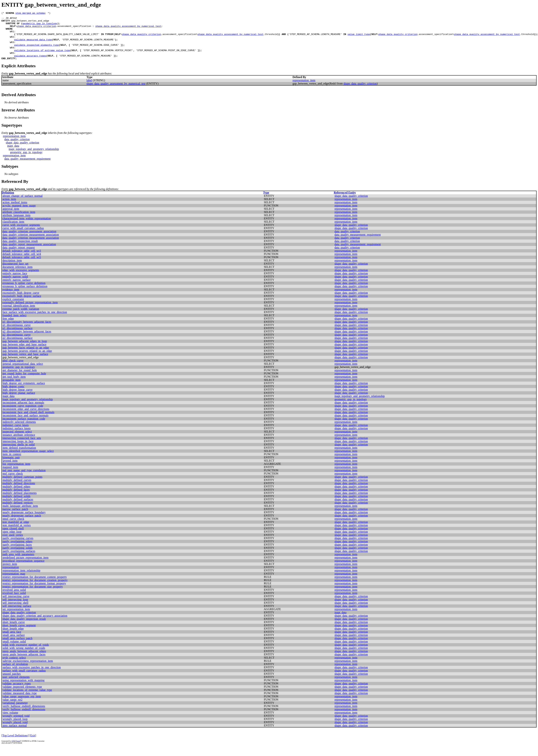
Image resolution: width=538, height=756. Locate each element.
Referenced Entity (345, 202)
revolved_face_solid (14, 602)
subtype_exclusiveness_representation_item (28, 670)
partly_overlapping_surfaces (19, 560)
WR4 (12, 55)
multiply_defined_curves (17, 489)
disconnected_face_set (15, 273)
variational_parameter (15, 712)
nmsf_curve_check (13, 528)
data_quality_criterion (17, 148)
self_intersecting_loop (15, 609)
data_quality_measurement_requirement (27, 168)
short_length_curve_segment (19, 634)
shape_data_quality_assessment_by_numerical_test (128, 29)
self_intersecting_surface (17, 615)
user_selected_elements (16, 686)
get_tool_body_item (14, 386)
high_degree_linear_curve (18, 399)
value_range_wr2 (12, 709)
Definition (8, 202)
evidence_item (11, 299)
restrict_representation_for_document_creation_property (35, 589)
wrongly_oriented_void (16, 725)
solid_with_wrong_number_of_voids (24, 657)
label (89, 89)
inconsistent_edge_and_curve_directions (26, 418)
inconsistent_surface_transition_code (24, 428)
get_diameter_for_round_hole (20, 379)
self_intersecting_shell (15, 612)
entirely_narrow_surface (17, 289)
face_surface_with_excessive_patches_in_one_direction (35, 321)
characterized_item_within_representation (27, 228)
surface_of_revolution (15, 673)
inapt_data (13, 155)
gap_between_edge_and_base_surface (24, 354)
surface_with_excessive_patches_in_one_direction (32, 676)
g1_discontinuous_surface (18, 337)
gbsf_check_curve (13, 370)
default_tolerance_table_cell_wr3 (22, 260)
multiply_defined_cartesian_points (22, 486)
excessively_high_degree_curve (21, 302)
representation (11, 576)
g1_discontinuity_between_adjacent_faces (27, 331)
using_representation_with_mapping (24, 689)
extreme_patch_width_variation (21, 318)
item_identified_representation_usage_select (28, 460)
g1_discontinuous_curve (17, 334)
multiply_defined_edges (16, 496)
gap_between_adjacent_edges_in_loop (25, 350)
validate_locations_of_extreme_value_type (42, 58)
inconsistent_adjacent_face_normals (23, 412)
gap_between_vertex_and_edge (30, 22)
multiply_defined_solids (17, 505)
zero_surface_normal (15, 735)
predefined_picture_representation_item (25, 567)
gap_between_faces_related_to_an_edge (26, 357)
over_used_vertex (13, 544)
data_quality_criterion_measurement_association (31, 244)
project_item (10, 573)
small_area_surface (14, 644)
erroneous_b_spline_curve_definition (24, 292)
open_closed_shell (13, 538)
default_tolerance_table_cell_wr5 (22, 266)
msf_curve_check (13, 483)
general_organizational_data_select (23, 373)
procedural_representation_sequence (24, 570)
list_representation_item (16, 473)
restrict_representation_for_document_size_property (33, 596)
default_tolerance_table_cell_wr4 (22, 263)
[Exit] (33, 745)
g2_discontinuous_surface (18, 347)
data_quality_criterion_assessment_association (29, 240)
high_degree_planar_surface (19, 402)
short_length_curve (14, 631)
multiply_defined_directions (19, 492)
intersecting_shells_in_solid (19, 454)
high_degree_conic (13, 395)
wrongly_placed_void (15, 731)
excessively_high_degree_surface (22, 305)
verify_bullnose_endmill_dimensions (24, 718)
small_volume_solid (14, 651)
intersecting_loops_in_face (18, 450)
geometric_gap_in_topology (40, 25)
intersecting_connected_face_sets (22, 447)
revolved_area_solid (14, 599)
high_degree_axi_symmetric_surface (24, 392)
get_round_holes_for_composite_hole (24, 383)
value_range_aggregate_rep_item (22, 705)
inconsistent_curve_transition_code (23, 415)
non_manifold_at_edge (16, 531)
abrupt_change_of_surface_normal (23, 205)
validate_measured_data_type (33, 45)
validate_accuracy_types (30, 64)
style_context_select (14, 667)
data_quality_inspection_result (20, 250)
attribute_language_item (17, 224)
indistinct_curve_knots (16, 434)
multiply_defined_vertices (18, 512)
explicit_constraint (13, 308)
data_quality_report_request (19, 257)
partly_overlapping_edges (17, 550)
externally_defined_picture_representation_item (30, 312)
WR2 (12, 42)
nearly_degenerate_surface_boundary (24, 521)
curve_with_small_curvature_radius (23, 237)
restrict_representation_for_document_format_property (34, 592)
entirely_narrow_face (15, 282)
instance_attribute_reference (19, 444)
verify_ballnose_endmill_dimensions (24, 715)
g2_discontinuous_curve (17, 344)
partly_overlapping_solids (18, 557)
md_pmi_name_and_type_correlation (24, 479)
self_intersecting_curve (16, 605)
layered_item (10, 470)
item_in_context (12, 463)
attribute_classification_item (19, 221)
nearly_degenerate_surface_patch (22, 525)
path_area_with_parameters (18, 563)
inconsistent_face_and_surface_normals (25, 425)
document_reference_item (18, 276)
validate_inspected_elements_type (36, 51)
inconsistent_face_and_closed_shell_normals (28, 421)
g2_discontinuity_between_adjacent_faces (27, 341)
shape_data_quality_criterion (36, 29)
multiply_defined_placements (20, 502)
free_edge (8, 328)
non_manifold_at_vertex (17, 534)
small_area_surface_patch (17, 647)
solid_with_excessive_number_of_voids (26, 654)
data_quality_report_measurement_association (29, 253)
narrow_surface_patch (15, 518)
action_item (9, 208)
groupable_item (11, 389)
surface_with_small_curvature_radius (24, 680)
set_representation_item (16, 618)
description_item (12, 270)
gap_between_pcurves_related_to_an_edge (27, 360)
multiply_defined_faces (16, 499)
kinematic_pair (11, 467)
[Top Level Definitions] (15, 745)
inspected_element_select (17, 441)
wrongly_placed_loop (15, 728)
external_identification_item (19, 315)
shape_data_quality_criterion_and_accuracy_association (35, 625)
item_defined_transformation (19, 457)
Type (266, 202)
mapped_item (10, 476)
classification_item (13, 231)
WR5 (12, 61)
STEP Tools (16, 750)
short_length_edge (13, 638)
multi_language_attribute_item (20, 515)
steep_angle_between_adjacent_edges (24, 660)
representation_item (304, 89)
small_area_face (12, 641)
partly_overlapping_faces (17, 554)
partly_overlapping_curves (18, 547)
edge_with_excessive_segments (21, 279)
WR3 (12, 48)
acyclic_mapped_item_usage (19, 215)
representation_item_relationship (21, 580)
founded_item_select (14, 324)
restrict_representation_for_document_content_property (35, 586)
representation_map (14, 583)
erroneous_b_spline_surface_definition (25, 295)
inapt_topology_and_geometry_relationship (34, 158)
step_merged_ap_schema (30, 13)
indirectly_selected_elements (19, 431)
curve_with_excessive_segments (21, 234)
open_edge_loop (12, 541)
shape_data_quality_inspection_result (24, 628)
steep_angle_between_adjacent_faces (24, 664)
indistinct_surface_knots (17, 437)
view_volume (10, 722)
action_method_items (15, 211)
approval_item (11, 218)
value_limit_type (359, 38)
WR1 (12, 35)
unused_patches (12, 683)
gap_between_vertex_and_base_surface (25, 363)
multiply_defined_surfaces (18, 509)
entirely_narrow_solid (15, 286)
